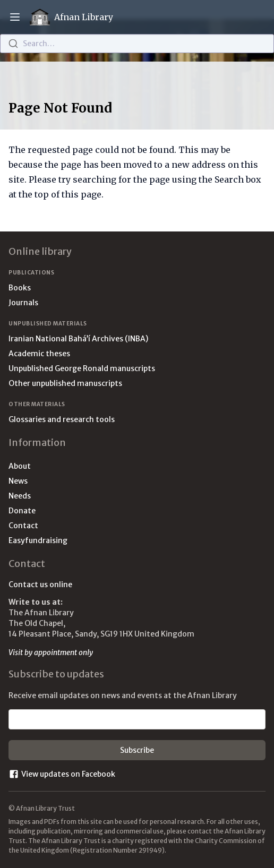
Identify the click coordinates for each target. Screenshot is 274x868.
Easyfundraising (38, 540)
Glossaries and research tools (62, 419)
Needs (20, 496)
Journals (23, 303)
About (20, 466)
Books (20, 288)
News (18, 481)
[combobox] (137, 44)
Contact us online (40, 585)
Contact (23, 526)
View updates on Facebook (62, 774)
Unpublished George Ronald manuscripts (82, 368)
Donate (22, 511)
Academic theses (39, 354)
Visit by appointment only (51, 652)
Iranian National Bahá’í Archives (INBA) (78, 339)
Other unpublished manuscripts (65, 383)
